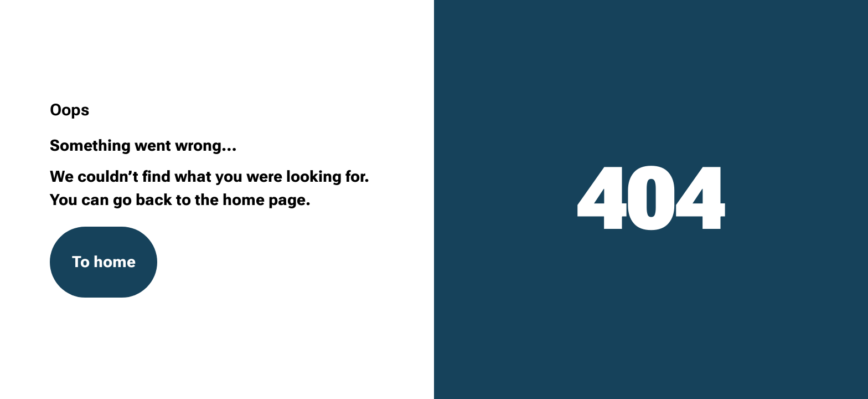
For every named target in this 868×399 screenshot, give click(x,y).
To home (104, 262)
